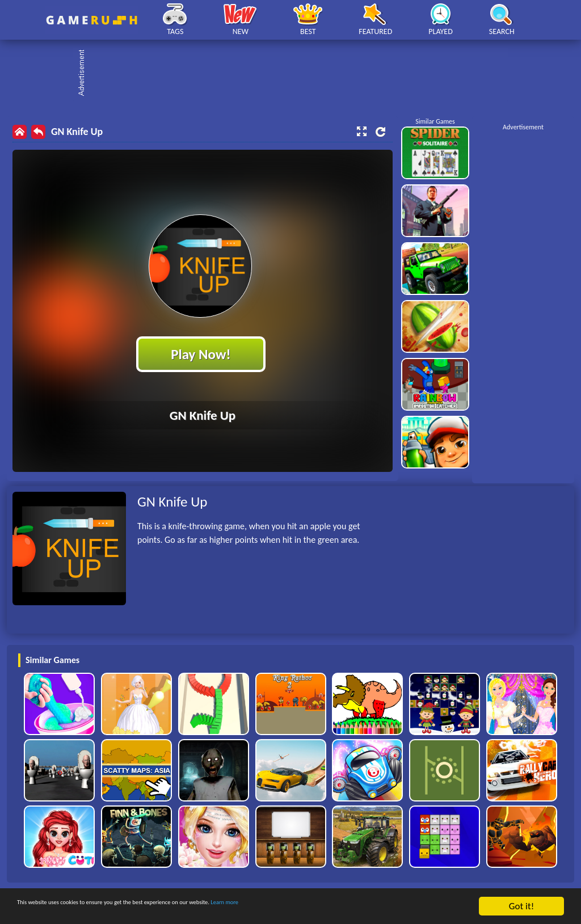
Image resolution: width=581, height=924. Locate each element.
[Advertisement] (296, 74)
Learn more (354, 907)
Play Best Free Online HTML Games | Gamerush (92, 20)
